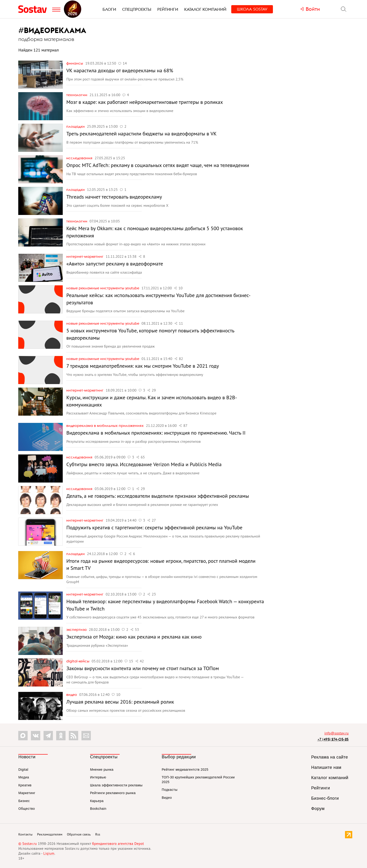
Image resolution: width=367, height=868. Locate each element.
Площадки (76, 126)
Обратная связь (79, 834)
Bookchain (98, 809)
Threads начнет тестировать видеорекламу (114, 197)
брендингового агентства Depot (118, 844)
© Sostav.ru (28, 844)
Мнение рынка (102, 770)
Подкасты (170, 790)
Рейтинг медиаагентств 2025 (185, 770)
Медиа (24, 777)
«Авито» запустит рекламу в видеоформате (115, 264)
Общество (27, 809)
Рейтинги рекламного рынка (113, 793)
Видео (72, 694)
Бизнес (24, 801)
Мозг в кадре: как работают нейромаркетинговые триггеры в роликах (145, 102)
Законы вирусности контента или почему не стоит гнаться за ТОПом (143, 668)
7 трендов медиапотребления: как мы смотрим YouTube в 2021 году (143, 366)
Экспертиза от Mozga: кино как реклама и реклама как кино (134, 637)
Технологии (77, 95)
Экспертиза (77, 629)
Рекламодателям (50, 834)
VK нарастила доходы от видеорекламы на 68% (120, 70)
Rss (98, 834)
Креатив (25, 785)
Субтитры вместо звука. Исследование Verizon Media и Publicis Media (144, 464)
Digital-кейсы (78, 661)
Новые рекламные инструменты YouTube (103, 288)
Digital (23, 770)
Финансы (75, 63)
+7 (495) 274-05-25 (333, 739)
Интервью (98, 777)
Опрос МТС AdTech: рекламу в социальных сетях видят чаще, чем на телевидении (158, 165)
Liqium (49, 853)
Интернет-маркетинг (85, 256)
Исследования (80, 158)
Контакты (25, 834)
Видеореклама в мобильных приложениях (105, 425)
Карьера (97, 801)
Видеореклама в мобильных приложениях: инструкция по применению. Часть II (156, 433)
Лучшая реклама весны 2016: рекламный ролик (120, 702)
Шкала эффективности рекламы (116, 785)
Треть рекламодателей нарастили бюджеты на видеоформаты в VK (141, 134)
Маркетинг (27, 793)
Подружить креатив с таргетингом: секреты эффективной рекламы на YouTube (154, 527)
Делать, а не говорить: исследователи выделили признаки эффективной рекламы (158, 496)
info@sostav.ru (337, 733)
